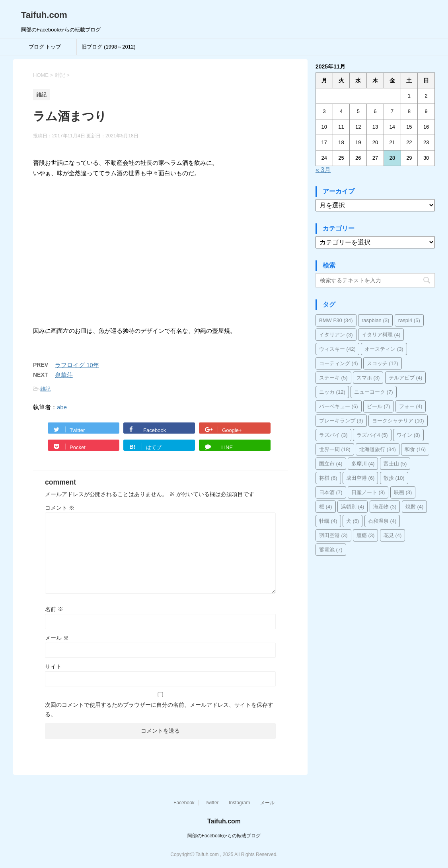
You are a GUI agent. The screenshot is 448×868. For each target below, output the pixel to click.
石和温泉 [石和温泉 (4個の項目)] (382, 521)
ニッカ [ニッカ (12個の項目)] (332, 392)
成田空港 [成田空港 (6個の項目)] (360, 478)
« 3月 (323, 170)
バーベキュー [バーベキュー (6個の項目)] (339, 406)
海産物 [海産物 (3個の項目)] (385, 507)
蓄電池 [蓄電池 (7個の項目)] (331, 550)
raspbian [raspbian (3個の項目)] (375, 320)
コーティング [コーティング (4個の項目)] (339, 363)
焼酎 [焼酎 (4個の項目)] (415, 507)
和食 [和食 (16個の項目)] (415, 449)
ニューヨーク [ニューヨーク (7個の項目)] (374, 392)
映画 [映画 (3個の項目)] (403, 492)
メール (57, 638)
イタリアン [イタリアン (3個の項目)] (336, 335)
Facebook (184, 803)
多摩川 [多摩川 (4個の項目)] (363, 464)
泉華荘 (64, 375)
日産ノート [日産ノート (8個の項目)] (368, 492)
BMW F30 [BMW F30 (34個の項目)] (336, 320)
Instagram (239, 803)
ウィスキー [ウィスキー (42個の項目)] (337, 349)
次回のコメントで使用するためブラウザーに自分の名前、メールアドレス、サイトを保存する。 (159, 710)
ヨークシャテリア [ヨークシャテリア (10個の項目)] (398, 421)
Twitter (211, 803)
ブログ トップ (45, 47)
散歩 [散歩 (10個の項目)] (394, 478)
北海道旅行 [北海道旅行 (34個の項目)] (378, 449)
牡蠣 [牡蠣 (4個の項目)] (328, 521)
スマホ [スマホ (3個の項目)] (368, 378)
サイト (53, 667)
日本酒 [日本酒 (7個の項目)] (331, 492)
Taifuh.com (44, 15)
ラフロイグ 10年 (77, 365)
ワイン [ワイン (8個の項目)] (408, 435)
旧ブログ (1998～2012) (108, 47)
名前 (54, 609)
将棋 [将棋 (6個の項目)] (328, 478)
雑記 (45, 389)
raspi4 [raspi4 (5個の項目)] (409, 320)
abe (62, 407)
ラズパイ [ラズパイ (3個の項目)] (333, 435)
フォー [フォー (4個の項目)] (411, 406)
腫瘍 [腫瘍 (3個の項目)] (366, 535)
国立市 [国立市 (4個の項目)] (331, 464)
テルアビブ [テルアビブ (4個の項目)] (406, 378)
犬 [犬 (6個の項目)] (353, 521)
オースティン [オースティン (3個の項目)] (384, 349)
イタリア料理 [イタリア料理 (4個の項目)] (381, 335)
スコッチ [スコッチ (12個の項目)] (383, 363)
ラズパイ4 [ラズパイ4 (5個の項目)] (372, 435)
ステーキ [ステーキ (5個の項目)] (333, 378)
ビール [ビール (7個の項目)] (379, 406)
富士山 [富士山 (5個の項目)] (395, 464)
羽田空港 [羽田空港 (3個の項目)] (333, 535)
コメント (60, 508)
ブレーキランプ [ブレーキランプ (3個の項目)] (341, 421)
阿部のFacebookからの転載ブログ (224, 836)
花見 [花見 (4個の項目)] (393, 535)
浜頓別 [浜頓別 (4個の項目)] (353, 507)
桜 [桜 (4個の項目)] (326, 507)
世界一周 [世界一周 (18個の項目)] (335, 449)
